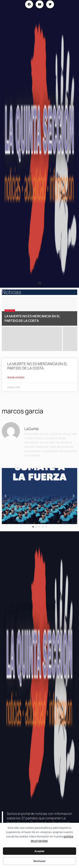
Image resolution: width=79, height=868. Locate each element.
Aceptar (40, 851)
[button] (39, 283)
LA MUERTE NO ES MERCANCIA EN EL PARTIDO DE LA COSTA (32, 318)
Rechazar (39, 861)
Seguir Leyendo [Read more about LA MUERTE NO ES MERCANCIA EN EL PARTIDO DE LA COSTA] (16, 378)
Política (10, 311)
